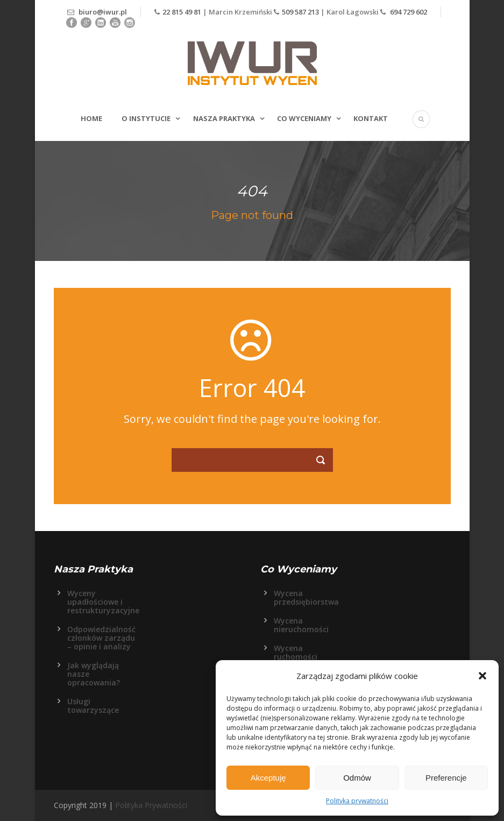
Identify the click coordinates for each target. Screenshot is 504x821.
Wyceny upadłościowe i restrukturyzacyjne (103, 602)
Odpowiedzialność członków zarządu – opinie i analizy (101, 638)
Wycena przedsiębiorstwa (306, 597)
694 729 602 (408, 12)
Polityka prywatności (357, 801)
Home (91, 118)
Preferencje (446, 778)
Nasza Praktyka (224, 118)
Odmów (357, 778)
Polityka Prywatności (151, 805)
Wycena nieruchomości (301, 625)
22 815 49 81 (183, 12)
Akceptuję (268, 778)
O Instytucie (146, 118)
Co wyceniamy (304, 118)
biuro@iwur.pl (103, 12)
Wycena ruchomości (296, 652)
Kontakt (371, 118)
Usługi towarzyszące (93, 706)
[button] (482, 676)
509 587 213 (300, 12)
